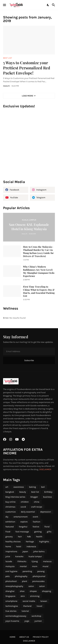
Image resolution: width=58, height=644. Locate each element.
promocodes (38, 581)
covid (23, 507)
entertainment (21, 517)
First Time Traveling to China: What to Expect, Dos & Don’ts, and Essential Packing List (39, 291)
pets (8, 576)
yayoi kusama (12, 621)
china (37, 502)
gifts (49, 532)
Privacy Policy (41, 637)
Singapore (10, 596)
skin (23, 596)
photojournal (39, 576)
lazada (9, 561)
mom (35, 566)
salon (31, 586)
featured (10, 527)
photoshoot (11, 581)
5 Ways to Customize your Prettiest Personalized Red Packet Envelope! (27, 68)
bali (43, 487)
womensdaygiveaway (16, 616)
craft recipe (37, 507)
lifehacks (22, 561)
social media (29, 601)
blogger (34, 497)
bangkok (10, 492)
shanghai (10, 591)
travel (39, 606)
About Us (24, 637)
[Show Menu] (4, 5)
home (8, 547)
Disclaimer (29, 641)
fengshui (23, 527)
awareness (19, 487)
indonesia (31, 547)
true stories (11, 611)
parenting (27, 571)
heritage (30, 542)
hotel (19, 547)
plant (25, 581)
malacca (47, 561)
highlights (44, 542)
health (39, 537)
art (7, 487)
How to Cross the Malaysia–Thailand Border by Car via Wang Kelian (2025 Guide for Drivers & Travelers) (38, 252)
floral (47, 527)
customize (11, 512)
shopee (33, 591)
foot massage (22, 532)
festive (36, 527)
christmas (10, 507)
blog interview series (15, 497)
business (47, 497)
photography (21, 576)
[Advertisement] (29, 146)
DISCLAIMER (45, 469)
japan (25, 551)
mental (23, 566)
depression (46, 512)
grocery (9, 537)
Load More (28, 96)
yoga (27, 621)
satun (42, 586)
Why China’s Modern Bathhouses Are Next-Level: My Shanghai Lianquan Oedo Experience (39, 271)
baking (32, 487)
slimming (35, 596)
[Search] (54, 5)
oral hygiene (11, 571)
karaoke (19, 556)
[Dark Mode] (48, 5)
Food (8, 532)
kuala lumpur (35, 556)
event (35, 517)
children (25, 502)
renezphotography (14, 586)
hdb (29, 537)
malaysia (10, 566)
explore (24, 522)
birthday (48, 492)
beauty (23, 492)
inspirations (11, 551)
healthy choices (13, 542)
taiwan (44, 601)
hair (20, 537)
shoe (22, 591)
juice (8, 556)
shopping (46, 591)
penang (41, 571)
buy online (10, 502)
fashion (37, 522)
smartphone (11, 601)
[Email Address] (29, 351)
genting (38, 532)
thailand (27, 606)
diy (7, 517)
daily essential (28, 512)
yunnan (38, 621)
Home (13, 637)
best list (35, 492)
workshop (36, 616)
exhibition (10, 522)
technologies (12, 606)
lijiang (35, 561)
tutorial (25, 611)
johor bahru (39, 551)
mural (45, 566)
